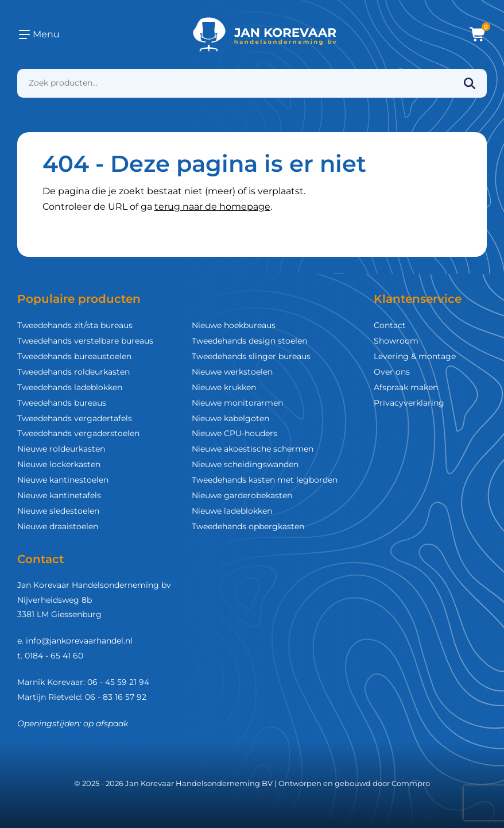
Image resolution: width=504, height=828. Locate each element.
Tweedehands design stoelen (249, 341)
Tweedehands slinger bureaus (251, 356)
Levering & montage (415, 356)
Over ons (392, 372)
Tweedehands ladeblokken (70, 387)
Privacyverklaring (409, 403)
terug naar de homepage (212, 207)
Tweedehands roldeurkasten (73, 372)
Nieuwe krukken (224, 387)
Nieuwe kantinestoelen (63, 480)
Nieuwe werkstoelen (232, 372)
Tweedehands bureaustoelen (74, 356)
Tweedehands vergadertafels (75, 418)
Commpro (411, 783)
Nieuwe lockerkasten (59, 464)
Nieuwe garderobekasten (242, 495)
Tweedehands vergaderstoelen (78, 433)
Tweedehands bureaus (62, 403)
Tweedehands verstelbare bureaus (85, 341)
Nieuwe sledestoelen (58, 511)
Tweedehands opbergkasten (248, 526)
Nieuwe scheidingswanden (245, 464)
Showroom (396, 341)
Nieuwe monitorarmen (237, 403)
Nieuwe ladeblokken (232, 511)
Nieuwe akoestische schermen (253, 449)
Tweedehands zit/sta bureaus (75, 325)
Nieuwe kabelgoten (230, 418)
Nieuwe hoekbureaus (234, 325)
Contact (390, 325)
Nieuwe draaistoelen (58, 526)
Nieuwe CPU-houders (234, 433)
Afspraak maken (406, 387)
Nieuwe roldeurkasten (61, 449)
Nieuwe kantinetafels (59, 495)
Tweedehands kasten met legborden (265, 480)
